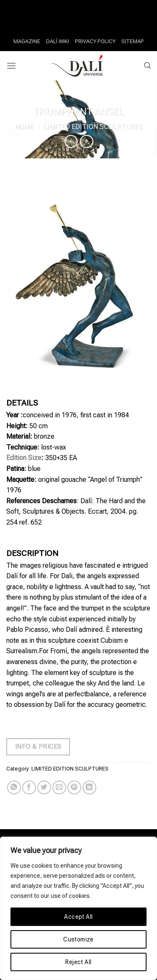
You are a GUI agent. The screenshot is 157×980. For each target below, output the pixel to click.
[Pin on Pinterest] (74, 787)
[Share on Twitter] (44, 787)
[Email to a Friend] (59, 787)
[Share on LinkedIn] (89, 787)
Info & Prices (38, 747)
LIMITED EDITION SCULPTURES (93, 127)
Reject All (78, 962)
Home (24, 127)
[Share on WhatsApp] (14, 787)
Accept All (78, 917)
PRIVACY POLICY (95, 41)
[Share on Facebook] (29, 787)
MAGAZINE (27, 41)
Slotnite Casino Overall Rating (79, 16)
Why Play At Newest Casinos (42, 5)
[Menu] (11, 66)
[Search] (147, 66)
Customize (78, 939)
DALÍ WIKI (58, 41)
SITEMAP (133, 41)
